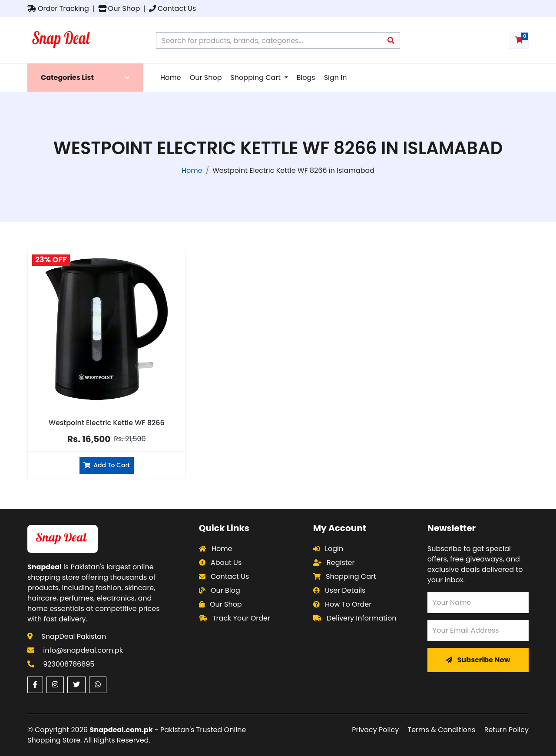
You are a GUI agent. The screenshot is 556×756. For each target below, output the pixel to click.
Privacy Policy (375, 730)
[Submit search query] (391, 40)
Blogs (306, 78)
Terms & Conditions (442, 730)
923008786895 (69, 664)
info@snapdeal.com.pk (83, 650)
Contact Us (172, 8)
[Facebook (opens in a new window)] (35, 685)
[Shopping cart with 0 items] (519, 40)
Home (171, 78)
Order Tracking (58, 8)
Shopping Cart (256, 78)
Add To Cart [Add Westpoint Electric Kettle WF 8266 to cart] (107, 465)
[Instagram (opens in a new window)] (55, 685)
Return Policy (506, 730)
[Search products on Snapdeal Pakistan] (269, 40)
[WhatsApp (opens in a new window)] (98, 685)
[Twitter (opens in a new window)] (76, 685)
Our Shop (119, 8)
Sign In (336, 78)
